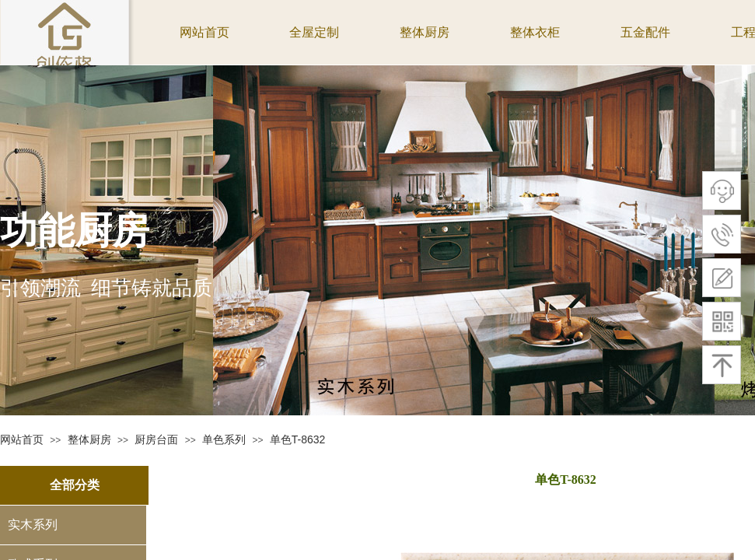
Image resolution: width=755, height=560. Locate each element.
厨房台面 (156, 439)
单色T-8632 (298, 439)
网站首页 (22, 439)
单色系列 (224, 439)
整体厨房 (89, 439)
